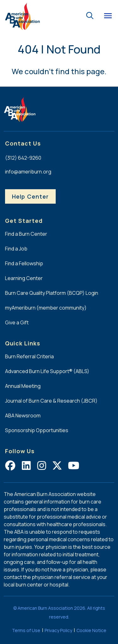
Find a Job (16, 249)
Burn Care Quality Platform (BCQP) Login (52, 293)
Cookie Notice (91, 630)
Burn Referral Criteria (29, 356)
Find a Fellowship (24, 263)
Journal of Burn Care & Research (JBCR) (51, 401)
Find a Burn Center (26, 234)
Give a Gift (17, 322)
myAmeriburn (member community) (46, 308)
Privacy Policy (58, 630)
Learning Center (24, 278)
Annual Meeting (23, 386)
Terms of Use (26, 630)
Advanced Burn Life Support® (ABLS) (47, 371)
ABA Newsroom (23, 416)
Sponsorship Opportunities (37, 430)
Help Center (30, 196)
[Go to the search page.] (90, 15)
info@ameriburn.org (28, 172)
